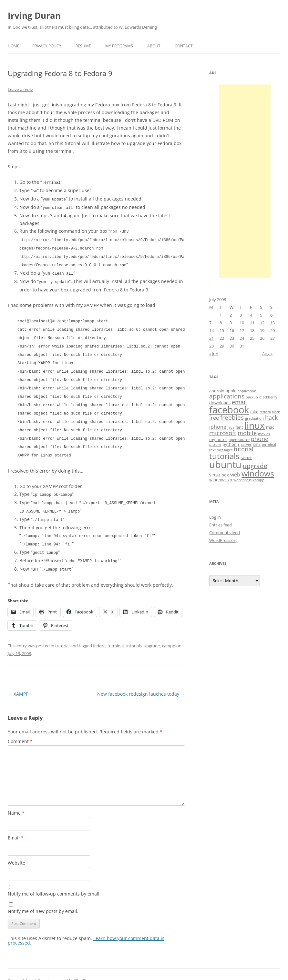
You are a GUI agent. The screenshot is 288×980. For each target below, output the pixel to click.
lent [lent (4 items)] (239, 427)
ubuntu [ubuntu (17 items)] (225, 465)
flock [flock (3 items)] (276, 412)
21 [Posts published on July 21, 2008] (211, 338)
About (154, 46)
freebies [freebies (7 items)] (232, 417)
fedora (99, 634)
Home (14, 46)
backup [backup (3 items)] (252, 397)
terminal (116, 634)
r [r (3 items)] (239, 445)
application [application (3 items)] (247, 391)
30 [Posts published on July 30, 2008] (232, 346)
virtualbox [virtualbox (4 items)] (219, 475)
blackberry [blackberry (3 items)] (268, 397)
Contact (184, 46)
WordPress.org (223, 540)
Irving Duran (34, 15)
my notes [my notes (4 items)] (218, 439)
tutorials (134, 634)
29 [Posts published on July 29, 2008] (222, 346)
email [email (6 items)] (239, 402)
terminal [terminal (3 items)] (269, 445)
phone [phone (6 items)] (260, 439)
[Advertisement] (245, 181)
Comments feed (225, 533)
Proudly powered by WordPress (66, 968)
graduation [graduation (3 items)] (254, 418)
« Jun (214, 354)
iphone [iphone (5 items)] (218, 427)
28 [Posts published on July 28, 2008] (211, 346)
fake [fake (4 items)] (254, 412)
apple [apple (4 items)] (231, 391)
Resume (83, 46)
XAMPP (18, 682)
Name (16, 801)
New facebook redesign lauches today (141, 682)
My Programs (119, 46)
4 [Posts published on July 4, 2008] (251, 315)
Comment (20, 729)
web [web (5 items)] (235, 475)
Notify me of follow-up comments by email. (54, 882)
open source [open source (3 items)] (239, 440)
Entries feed (221, 525)
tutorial (62, 634)
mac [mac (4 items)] (270, 427)
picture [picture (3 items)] (215, 445)
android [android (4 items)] (217, 391)
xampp (169, 634)
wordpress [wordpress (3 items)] (242, 480)
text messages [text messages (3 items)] (221, 450)
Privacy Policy (47, 46)
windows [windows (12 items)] (258, 473)
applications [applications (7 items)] (227, 396)
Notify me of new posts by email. (43, 899)
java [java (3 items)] (231, 427)
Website (16, 851)
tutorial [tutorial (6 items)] (244, 449)
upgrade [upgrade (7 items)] (255, 466)
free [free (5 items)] (214, 418)
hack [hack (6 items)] (271, 417)
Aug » (267, 354)
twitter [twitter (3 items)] (246, 458)
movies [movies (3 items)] (264, 434)
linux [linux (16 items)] (255, 425)
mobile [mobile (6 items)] (247, 433)
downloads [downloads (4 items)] (220, 403)
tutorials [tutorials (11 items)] (224, 456)
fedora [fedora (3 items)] (265, 412)
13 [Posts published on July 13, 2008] (273, 323)
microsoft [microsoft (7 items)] (223, 433)
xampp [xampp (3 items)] (259, 480)
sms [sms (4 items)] (257, 444)
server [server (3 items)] (246, 445)
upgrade (152, 634)
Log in (215, 517)
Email (16, 826)
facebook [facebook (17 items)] (229, 410)
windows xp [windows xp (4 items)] (221, 480)
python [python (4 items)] (230, 444)
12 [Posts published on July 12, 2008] (262, 323)
